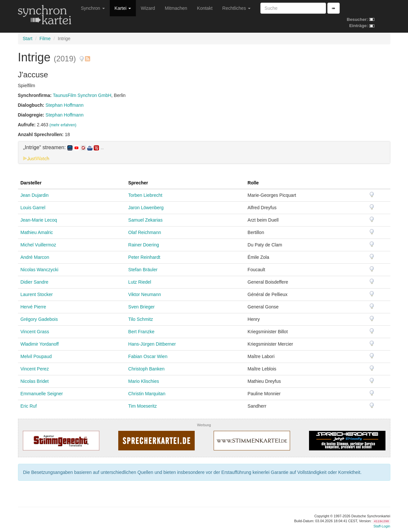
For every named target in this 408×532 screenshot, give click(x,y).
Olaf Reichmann (145, 232)
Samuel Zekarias (146, 220)
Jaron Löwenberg (146, 208)
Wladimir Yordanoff (40, 344)
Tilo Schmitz (141, 319)
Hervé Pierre (33, 307)
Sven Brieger (142, 307)
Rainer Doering (144, 245)
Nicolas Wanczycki (40, 270)
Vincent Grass (35, 332)
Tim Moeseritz (143, 406)
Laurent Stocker (37, 294)
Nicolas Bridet (35, 381)
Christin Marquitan (147, 394)
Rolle (253, 183)
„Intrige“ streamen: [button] (64, 148)
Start (28, 39)
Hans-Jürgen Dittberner (152, 344)
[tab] (204, 152)
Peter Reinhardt (144, 257)
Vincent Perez (35, 369)
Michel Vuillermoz (38, 245)
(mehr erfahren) (63, 125)
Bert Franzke (141, 332)
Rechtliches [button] (237, 8)
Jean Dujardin (35, 195)
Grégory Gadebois (39, 319)
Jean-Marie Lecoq (39, 220)
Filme (45, 39)
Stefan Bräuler (143, 270)
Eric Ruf (29, 406)
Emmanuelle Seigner (42, 394)
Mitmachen (176, 8)
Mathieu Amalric (37, 232)
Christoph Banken (147, 369)
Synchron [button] (93, 8)
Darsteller (31, 183)
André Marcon (35, 257)
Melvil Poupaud (36, 356)
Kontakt (205, 8)
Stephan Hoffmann (65, 105)
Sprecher (138, 183)
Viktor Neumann (145, 294)
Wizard (148, 8)
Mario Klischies (144, 381)
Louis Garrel (33, 208)
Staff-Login (382, 526)
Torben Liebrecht (145, 195)
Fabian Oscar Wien (148, 356)
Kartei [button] (123, 8)
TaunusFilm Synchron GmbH (82, 95)
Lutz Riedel (140, 282)
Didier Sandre (35, 282)
